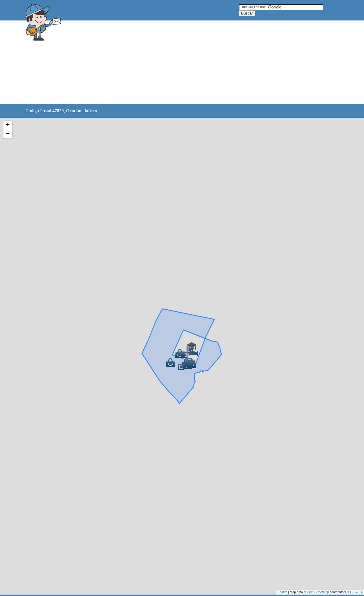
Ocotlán (74, 111)
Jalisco (90, 111)
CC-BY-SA (355, 592)
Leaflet (283, 592)
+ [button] (8, 125)
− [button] (8, 134)
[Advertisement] (167, 63)
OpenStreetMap (318, 592)
